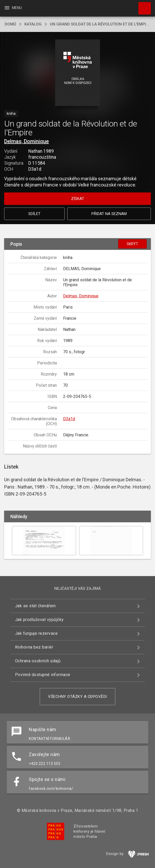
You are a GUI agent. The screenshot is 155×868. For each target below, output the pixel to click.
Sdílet (34, 214)
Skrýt (132, 244)
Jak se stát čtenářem (35, 606)
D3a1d (69, 419)
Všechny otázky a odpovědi (77, 697)
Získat (78, 199)
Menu (13, 8)
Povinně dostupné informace (43, 675)
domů (10, 24)
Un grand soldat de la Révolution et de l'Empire (100, 24)
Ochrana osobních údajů (38, 661)
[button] (77, 73)
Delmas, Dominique (26, 141)
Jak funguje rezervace (36, 633)
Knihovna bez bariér (34, 647)
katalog (33, 24)
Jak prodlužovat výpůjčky (39, 620)
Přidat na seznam (109, 214)
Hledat (142, 6)
